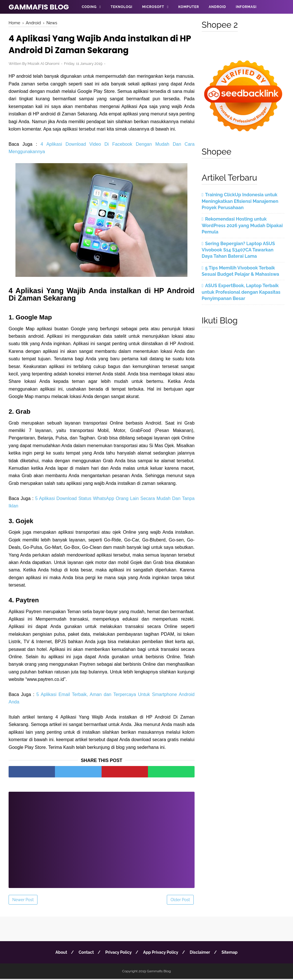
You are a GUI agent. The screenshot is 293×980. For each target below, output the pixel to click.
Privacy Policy (118, 953)
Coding (89, 7)
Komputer (189, 7)
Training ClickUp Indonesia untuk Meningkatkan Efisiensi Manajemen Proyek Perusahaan (240, 201)
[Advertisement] (102, 837)
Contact (85, 953)
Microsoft (153, 7)
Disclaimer (201, 953)
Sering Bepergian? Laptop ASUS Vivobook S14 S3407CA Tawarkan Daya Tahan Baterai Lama (238, 250)
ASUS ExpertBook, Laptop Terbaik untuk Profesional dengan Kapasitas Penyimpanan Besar (241, 292)
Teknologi (122, 7)
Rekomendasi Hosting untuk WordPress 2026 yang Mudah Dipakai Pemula (242, 225)
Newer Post (23, 901)
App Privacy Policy (161, 953)
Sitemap (232, 953)
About (59, 953)
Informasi (246, 7)
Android (217, 7)
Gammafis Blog (39, 7)
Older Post (180, 901)
